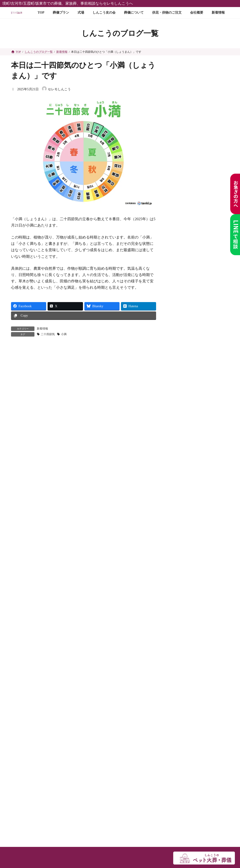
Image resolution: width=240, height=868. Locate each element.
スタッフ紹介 (26, 692)
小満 (64, 334)
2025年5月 (179, 477)
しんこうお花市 (209, 136)
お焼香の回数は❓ (211, 115)
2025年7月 (179, 457)
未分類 (176, 327)
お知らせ (181, 336)
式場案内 (22, 592)
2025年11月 (180, 418)
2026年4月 (179, 370)
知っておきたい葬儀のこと (191, 346)
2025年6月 (179, 467)
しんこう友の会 (28, 610)
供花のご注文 (26, 665)
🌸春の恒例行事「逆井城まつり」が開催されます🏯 (210, 229)
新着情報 (42, 329)
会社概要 (22, 673)
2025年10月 (180, 428)
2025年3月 (179, 496)
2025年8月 (179, 447)
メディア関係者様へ (32, 710)
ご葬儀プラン (26, 525)
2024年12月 (180, 506)
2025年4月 (179, 487)
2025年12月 (180, 408)
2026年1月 (179, 399)
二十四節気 (48, 334)
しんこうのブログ (185, 307)
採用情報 (22, 700)
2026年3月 (179, 379)
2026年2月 (179, 389)
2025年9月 (179, 438)
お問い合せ (24, 682)
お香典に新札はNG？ (209, 252)
